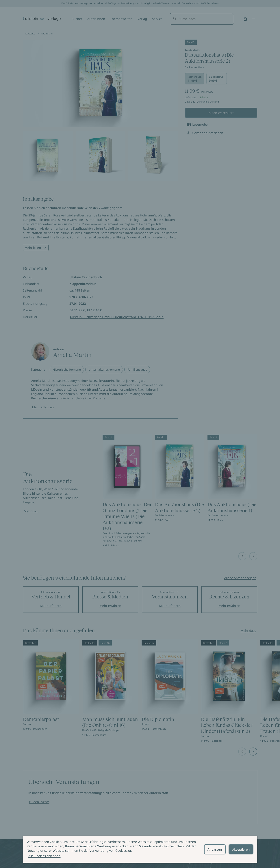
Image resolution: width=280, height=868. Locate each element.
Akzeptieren (241, 849)
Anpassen (215, 849)
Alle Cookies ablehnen (44, 856)
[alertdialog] (140, 849)
